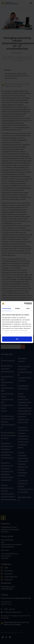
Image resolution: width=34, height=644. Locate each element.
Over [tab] (28, 308)
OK (17, 339)
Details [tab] (17, 308)
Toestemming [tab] (6, 308)
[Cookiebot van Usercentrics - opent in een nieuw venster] (24, 304)
